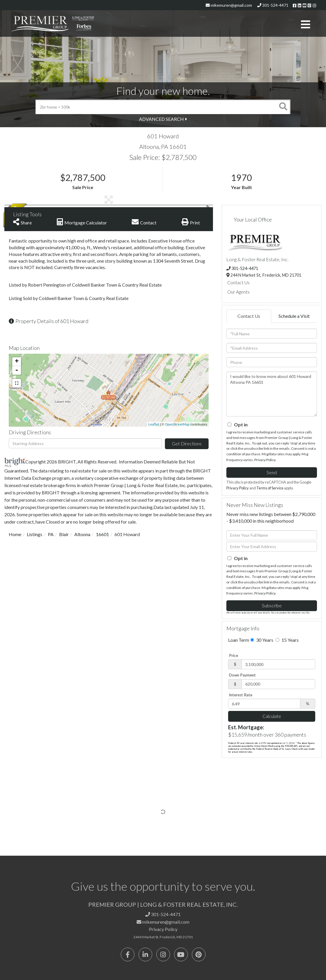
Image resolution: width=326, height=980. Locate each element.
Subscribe (272, 605)
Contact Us (238, 282)
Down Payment (242, 675)
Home (15, 534)
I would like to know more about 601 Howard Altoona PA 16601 (272, 394)
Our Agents (238, 292)
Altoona (82, 534)
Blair (64, 534)
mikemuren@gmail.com (229, 5)
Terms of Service (270, 488)
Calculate (272, 716)
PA (51, 534)
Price (234, 655)
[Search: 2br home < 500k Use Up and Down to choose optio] (156, 107)
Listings (35, 534)
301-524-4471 (273, 5)
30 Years (262, 640)
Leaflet (154, 424)
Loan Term (239, 640)
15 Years (287, 640)
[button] (283, 107)
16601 (102, 534)
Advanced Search (161, 119)
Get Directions (187, 443)
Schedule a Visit (294, 316)
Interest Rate (241, 695)
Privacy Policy (265, 460)
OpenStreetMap (177, 424)
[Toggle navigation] (306, 25)
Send (272, 472)
